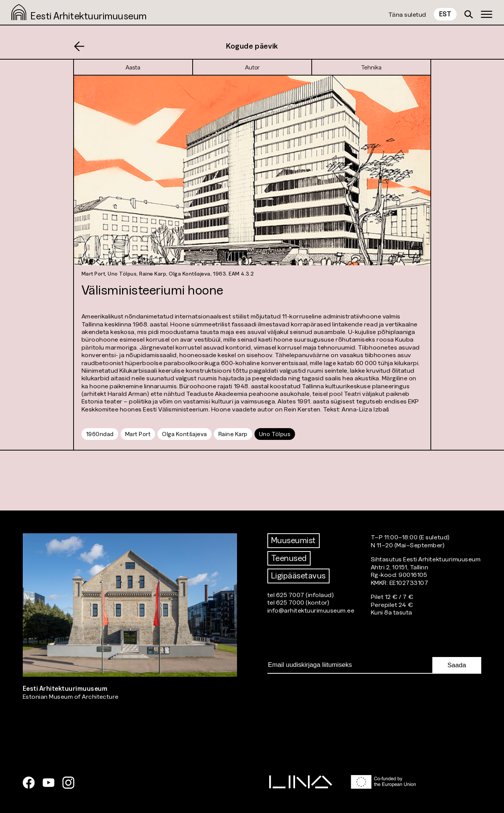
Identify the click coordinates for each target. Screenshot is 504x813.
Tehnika (371, 67)
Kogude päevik (252, 46)
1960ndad (100, 434)
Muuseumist (294, 540)
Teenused (289, 558)
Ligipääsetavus (298, 576)
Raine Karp (233, 434)
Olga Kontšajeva (184, 434)
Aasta (133, 67)
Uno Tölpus (275, 434)
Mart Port (138, 434)
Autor (252, 67)
